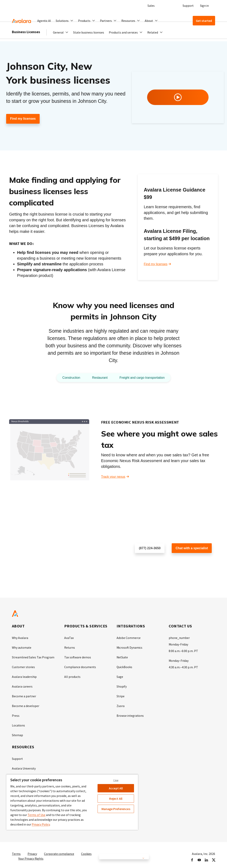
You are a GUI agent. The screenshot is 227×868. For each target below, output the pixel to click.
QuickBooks (125, 666)
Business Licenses (26, 40)
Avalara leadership (24, 676)
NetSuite (123, 657)
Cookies (87, 850)
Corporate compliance (59, 850)
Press (16, 714)
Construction (68, 378)
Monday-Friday (179, 644)
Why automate (22, 647)
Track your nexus (113, 477)
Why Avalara (20, 638)
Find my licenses (23, 119)
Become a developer (26, 704)
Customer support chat (188, 561)
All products (72, 676)
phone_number (179, 638)
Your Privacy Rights (31, 855)
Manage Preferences (116, 809)
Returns (70, 647)
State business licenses (89, 40)
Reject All (116, 799)
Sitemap (18, 733)
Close (116, 780)
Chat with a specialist (192, 548)
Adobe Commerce (129, 638)
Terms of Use (36, 815)
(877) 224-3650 (150, 548)
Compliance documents (80, 666)
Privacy (32, 850)
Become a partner (24, 695)
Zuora (121, 704)
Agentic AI (44, 21)
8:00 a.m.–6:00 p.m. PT (183, 650)
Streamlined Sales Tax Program (33, 657)
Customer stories (24, 666)
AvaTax (69, 638)
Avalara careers (22, 685)
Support (188, 6)
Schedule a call (146, 561)
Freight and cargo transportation (144, 378)
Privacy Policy (41, 824)
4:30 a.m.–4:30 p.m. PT (183, 666)
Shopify (122, 685)
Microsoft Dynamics (130, 647)
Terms (16, 850)
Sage (120, 676)
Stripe (121, 695)
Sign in (204, 6)
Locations (19, 723)
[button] (65, 21)
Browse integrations (130, 714)
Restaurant (98, 378)
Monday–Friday (179, 660)
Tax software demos (78, 657)
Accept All (116, 788)
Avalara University (24, 766)
